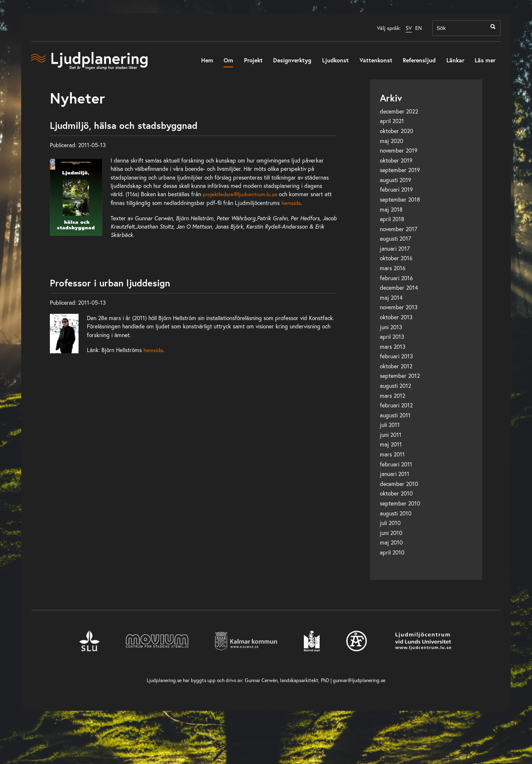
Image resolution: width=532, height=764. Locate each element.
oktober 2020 (397, 131)
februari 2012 (396, 405)
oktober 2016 (396, 258)
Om (228, 60)
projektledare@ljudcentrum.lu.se (240, 194)
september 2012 (400, 376)
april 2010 (392, 552)
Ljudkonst (335, 60)
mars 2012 (393, 396)
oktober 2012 (396, 366)
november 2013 (399, 307)
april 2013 (392, 337)
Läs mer (485, 60)
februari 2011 (396, 464)
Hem (207, 60)
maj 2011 (391, 444)
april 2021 (392, 121)
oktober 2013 (396, 317)
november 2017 (399, 229)
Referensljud (419, 60)
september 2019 (400, 170)
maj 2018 (391, 209)
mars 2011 (392, 454)
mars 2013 (393, 347)
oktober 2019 (396, 160)
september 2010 (400, 503)
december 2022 (399, 111)
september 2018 (400, 200)
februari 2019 (396, 190)
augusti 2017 (395, 239)
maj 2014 (391, 298)
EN (419, 28)
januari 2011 (395, 474)
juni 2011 (391, 435)
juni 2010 (391, 533)
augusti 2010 (396, 513)
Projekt (253, 60)
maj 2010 (391, 542)
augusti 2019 (395, 180)
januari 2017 (395, 249)
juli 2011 (390, 425)
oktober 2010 (396, 493)
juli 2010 (390, 523)
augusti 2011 (395, 415)
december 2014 (399, 288)
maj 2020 (392, 141)
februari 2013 (396, 356)
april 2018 (392, 219)
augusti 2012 (395, 386)
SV (409, 28)
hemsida (291, 203)
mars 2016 (393, 268)
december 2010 (399, 484)
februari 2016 (396, 278)
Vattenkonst (376, 60)
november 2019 (399, 150)
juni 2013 (391, 327)
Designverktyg (292, 60)
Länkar (455, 60)
